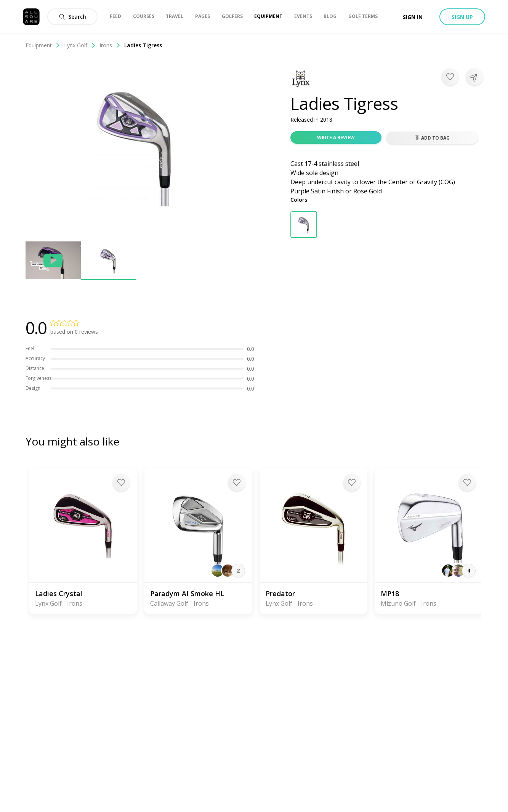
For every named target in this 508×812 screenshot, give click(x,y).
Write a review (336, 137)
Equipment (43, 45)
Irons (110, 45)
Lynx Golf (80, 45)
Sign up (462, 17)
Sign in (413, 17)
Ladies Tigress (143, 45)
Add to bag (432, 138)
